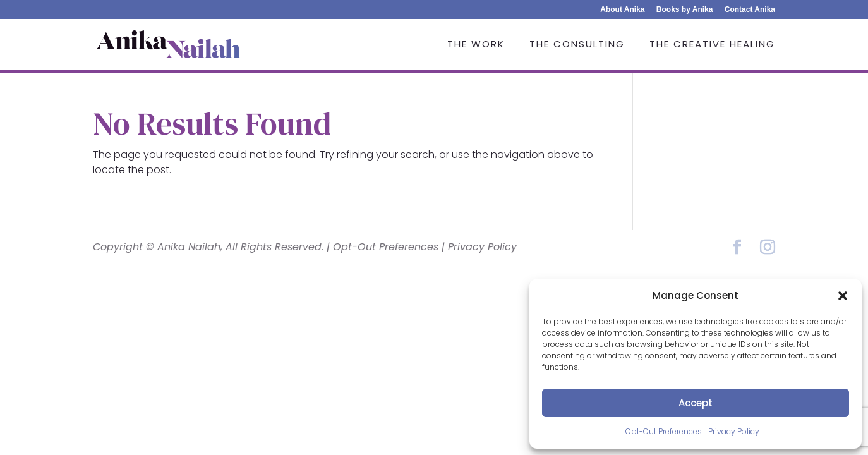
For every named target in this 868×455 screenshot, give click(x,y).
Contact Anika (750, 10)
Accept (696, 403)
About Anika (622, 10)
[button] (843, 296)
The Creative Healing (712, 45)
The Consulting (577, 45)
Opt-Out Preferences (664, 431)
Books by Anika (685, 10)
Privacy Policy (734, 431)
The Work (476, 45)
